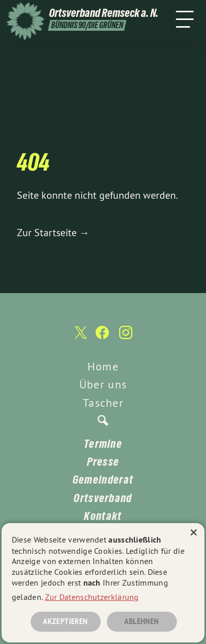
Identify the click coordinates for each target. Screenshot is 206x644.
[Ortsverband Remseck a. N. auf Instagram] (126, 338)
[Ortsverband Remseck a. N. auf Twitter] (80, 338)
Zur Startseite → (53, 232)
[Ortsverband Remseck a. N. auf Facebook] (102, 338)
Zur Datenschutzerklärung (92, 597)
